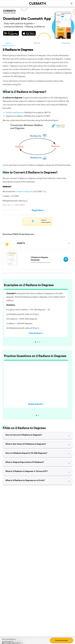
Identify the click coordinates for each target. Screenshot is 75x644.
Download (66, 43)
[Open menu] (72, 3)
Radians (10, 112)
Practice (37, 43)
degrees (20, 112)
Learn (8, 43)
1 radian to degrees (24, 191)
